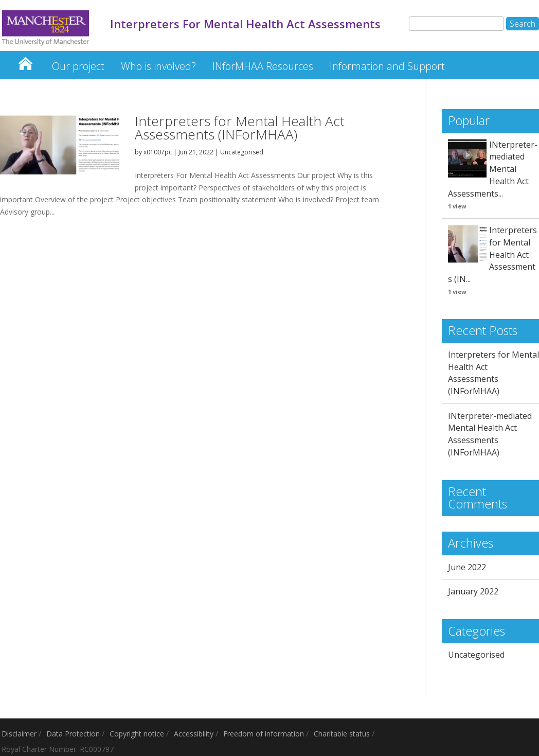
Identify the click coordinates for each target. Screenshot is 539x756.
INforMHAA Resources (263, 66)
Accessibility (194, 734)
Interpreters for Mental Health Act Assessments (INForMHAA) (240, 128)
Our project (78, 66)
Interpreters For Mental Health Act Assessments (25, 61)
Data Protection (73, 734)
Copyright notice (137, 734)
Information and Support (387, 66)
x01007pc (158, 152)
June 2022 (467, 567)
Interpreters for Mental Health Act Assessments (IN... (492, 254)
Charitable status (342, 734)
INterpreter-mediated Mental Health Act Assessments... (493, 169)
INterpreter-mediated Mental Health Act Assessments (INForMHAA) (490, 434)
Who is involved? (158, 66)
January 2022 (473, 591)
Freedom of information (264, 734)
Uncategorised (242, 152)
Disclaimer (19, 734)
